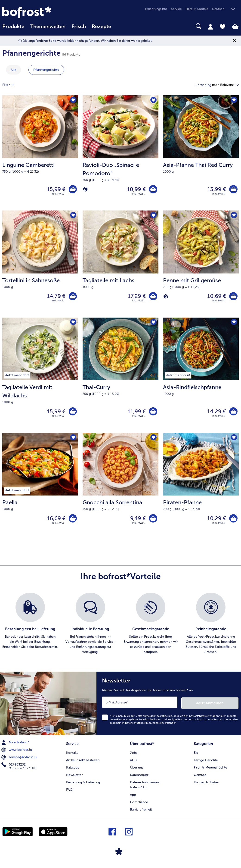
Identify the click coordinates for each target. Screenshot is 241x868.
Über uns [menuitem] (137, 769)
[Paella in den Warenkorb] (72, 521)
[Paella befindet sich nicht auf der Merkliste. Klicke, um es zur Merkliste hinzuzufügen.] (73, 440)
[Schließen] (235, 41)
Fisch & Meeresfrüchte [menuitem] (210, 769)
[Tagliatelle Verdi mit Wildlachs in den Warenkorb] (72, 413)
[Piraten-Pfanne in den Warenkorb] (233, 521)
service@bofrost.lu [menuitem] (19, 760)
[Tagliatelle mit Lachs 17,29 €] (120, 265)
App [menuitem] (133, 797)
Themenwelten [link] (48, 27)
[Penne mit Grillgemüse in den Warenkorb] (233, 297)
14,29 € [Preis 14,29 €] (216, 413)
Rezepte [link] (101, 27)
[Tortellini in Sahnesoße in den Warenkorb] (72, 297)
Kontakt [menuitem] (72, 755)
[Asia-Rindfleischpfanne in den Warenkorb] (233, 413)
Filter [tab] (11, 85)
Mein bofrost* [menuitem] (16, 745)
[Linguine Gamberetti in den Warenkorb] (72, 190)
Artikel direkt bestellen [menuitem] (83, 762)
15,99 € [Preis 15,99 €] (55, 190)
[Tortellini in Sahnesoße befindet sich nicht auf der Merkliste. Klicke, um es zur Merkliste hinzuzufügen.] (73, 216)
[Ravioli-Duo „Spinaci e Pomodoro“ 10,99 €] (120, 153)
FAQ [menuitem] (69, 791)
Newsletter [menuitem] (74, 777)
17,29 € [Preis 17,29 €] (136, 297)
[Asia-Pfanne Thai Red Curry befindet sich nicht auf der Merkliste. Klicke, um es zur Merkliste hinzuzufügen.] (234, 100)
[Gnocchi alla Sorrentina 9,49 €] (120, 489)
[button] (225, 9)
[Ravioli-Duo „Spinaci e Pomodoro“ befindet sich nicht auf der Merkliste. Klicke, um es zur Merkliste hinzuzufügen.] (153, 100)
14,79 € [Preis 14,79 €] (55, 297)
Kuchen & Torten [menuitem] (206, 784)
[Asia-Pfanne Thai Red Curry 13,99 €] (201, 153)
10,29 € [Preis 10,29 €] (216, 521)
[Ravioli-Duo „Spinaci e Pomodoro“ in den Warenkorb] (153, 190)
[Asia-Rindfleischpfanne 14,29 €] (201, 377)
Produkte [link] (13, 27)
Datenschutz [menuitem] (139, 777)
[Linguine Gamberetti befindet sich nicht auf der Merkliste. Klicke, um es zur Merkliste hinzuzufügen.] (73, 100)
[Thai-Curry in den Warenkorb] (153, 413)
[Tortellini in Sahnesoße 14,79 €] (40, 265)
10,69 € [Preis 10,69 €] (216, 297)
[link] (38, 12)
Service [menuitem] (176, 9)
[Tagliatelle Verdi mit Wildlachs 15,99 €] (40, 377)
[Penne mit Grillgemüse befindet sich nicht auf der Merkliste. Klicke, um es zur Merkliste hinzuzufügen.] (234, 216)
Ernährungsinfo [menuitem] (156, 9)
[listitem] (30, 627)
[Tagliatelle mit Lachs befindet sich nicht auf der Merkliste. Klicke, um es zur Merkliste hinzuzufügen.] (153, 216)
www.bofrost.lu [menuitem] (17, 752)
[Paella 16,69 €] (40, 489)
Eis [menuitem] (196, 755)
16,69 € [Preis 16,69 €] (55, 521)
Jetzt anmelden (219, 705)
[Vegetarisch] (85, 190)
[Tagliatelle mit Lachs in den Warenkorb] (153, 297)
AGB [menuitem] (133, 762)
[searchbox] (120, 26)
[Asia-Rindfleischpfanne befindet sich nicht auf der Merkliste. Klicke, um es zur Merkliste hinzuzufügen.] (234, 324)
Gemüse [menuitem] (200, 777)
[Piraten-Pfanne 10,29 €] (201, 489)
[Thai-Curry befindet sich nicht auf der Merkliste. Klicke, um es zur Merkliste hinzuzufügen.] (153, 324)
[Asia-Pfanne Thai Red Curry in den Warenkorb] (233, 190)
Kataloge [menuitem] (73, 769)
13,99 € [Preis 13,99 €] (216, 190)
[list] (120, 627)
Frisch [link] (79, 27)
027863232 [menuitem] (14, 767)
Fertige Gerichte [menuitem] (206, 762)
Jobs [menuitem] (134, 755)
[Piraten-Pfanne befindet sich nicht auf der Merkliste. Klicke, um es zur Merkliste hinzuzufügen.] (234, 440)
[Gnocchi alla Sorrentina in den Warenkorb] (153, 521)
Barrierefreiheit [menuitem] (141, 811)
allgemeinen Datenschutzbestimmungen (134, 725)
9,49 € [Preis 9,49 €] (137, 521)
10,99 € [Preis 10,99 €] (136, 190)
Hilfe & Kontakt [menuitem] (197, 9)
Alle (14, 70)
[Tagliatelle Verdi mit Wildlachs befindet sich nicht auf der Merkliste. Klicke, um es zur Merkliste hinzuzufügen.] (73, 324)
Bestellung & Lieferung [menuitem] (83, 784)
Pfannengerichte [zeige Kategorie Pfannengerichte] (46, 70)
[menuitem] (13, 29)
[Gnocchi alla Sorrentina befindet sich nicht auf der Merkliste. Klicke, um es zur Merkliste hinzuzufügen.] (153, 440)
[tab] (210, 27)
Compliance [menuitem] (139, 804)
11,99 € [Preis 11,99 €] (136, 413)
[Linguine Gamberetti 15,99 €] (40, 153)
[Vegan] (166, 297)
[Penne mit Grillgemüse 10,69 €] (201, 265)
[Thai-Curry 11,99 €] (120, 377)
